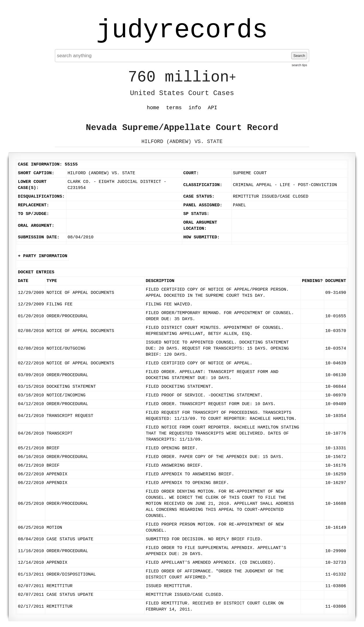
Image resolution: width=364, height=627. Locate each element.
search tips (299, 65)
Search (299, 56)
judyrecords (182, 30)
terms (174, 108)
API (212, 108)
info (195, 108)
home (153, 108)
